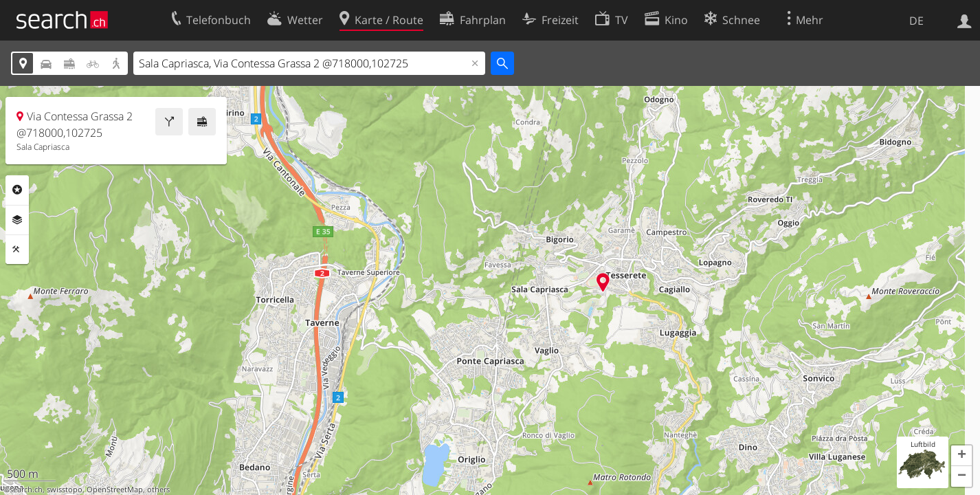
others (158, 489)
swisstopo (65, 489)
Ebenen (17, 220)
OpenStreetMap (115, 489)
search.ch (26, 489)
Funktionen (17, 250)
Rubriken (17, 190)
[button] (961, 456)
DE (916, 21)
